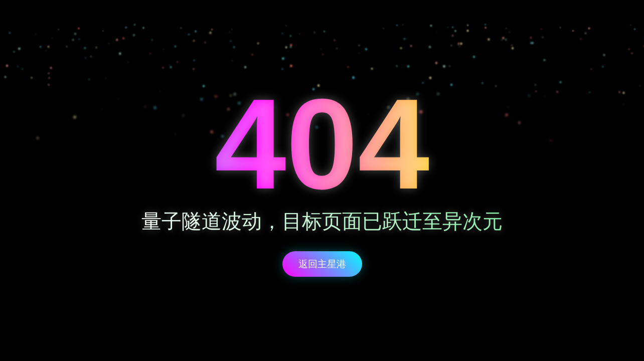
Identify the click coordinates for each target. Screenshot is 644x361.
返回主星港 (322, 264)
